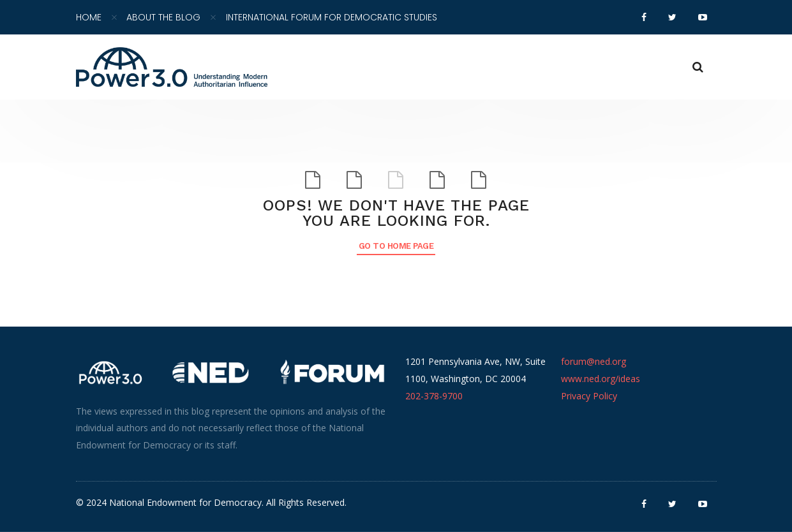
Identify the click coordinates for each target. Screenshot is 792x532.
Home (89, 17)
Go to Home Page (396, 246)
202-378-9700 (434, 396)
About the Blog (163, 17)
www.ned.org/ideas (601, 379)
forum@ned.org (594, 361)
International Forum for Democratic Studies (332, 17)
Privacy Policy (589, 396)
